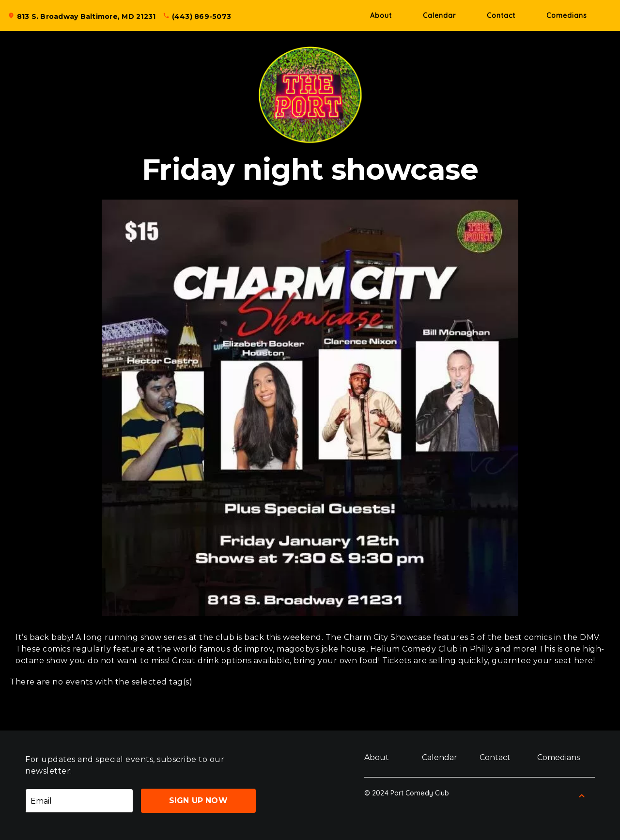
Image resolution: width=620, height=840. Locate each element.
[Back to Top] (582, 796)
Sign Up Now (198, 801)
